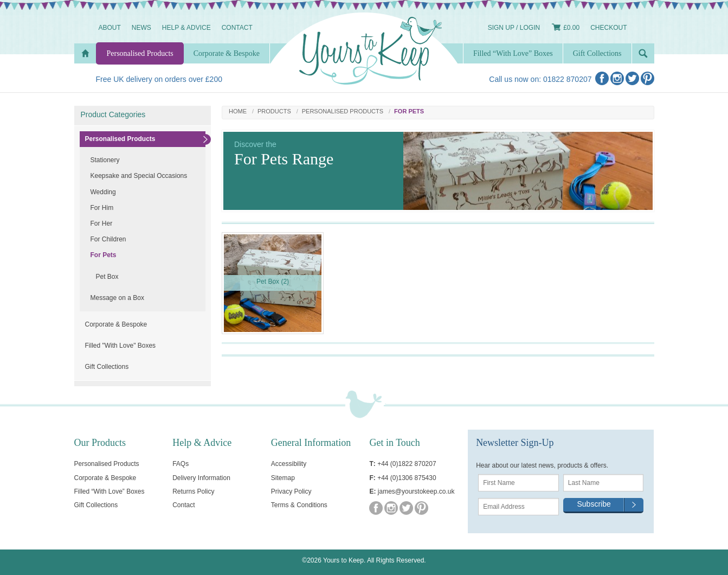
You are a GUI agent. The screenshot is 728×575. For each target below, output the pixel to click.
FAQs (181, 464)
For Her (102, 223)
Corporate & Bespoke (116, 324)
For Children (108, 239)
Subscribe (594, 504)
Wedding (103, 192)
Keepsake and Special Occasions (139, 176)
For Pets (104, 255)
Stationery (105, 160)
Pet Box (107, 277)
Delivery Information (201, 478)
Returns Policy (193, 491)
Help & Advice (186, 28)
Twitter (632, 78)
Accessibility (289, 464)
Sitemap (283, 478)
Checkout (608, 28)
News (141, 28)
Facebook (602, 78)
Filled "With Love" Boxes (121, 346)
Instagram (617, 78)
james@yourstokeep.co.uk (416, 491)
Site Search (643, 53)
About (110, 28)
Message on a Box (117, 298)
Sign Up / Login (514, 28)
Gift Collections (107, 367)
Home (238, 111)
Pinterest (648, 78)
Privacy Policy (291, 491)
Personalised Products (343, 111)
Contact (237, 28)
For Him (102, 208)
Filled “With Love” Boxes (513, 53)
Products (274, 111)
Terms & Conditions (299, 505)
